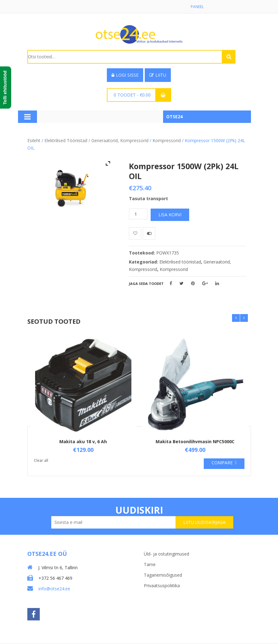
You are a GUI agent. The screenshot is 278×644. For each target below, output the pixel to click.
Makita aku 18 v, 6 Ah (83, 441)
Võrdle (149, 233)
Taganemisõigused (163, 575)
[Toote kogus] (138, 214)
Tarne (150, 564)
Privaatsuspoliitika (162, 585)
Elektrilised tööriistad (66, 140)
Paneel (197, 7)
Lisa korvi (170, 215)
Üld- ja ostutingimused (166, 554)
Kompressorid (167, 140)
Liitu (158, 75)
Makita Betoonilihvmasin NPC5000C (195, 441)
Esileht (34, 140)
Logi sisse (125, 75)
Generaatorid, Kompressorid (120, 140)
